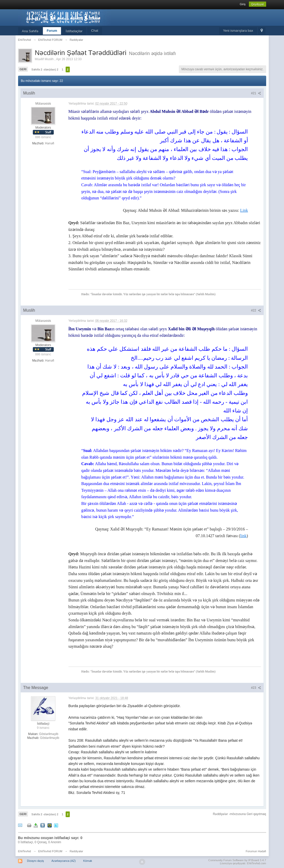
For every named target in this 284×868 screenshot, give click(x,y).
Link (244, 210)
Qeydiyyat (258, 4)
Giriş (243, 4)
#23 (256, 688)
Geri (23, 69)
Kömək (88, 861)
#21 (256, 93)
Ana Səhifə (30, 31)
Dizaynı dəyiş (36, 861)
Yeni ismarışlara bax (238, 31)
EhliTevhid (25, 851)
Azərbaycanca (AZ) (64, 861)
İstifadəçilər (74, 31)
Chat (94, 31)
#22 (256, 310)
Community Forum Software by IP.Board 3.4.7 (237, 860)
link (243, 536)
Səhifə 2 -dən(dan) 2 (45, 69)
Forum (52, 31)
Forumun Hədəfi (256, 851)
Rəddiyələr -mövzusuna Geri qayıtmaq (240, 814)
